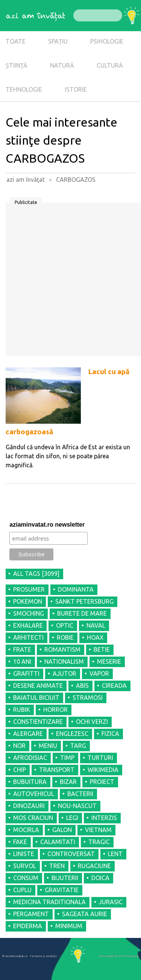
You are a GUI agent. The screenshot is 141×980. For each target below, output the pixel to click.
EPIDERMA (28, 926)
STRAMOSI (88, 698)
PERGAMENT (31, 914)
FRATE (22, 649)
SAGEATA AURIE (85, 914)
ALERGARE (28, 734)
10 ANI (22, 661)
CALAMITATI (58, 842)
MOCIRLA (26, 830)
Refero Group (129, 956)
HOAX (95, 637)
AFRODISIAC (30, 758)
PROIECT (102, 782)
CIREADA (114, 686)
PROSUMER (29, 589)
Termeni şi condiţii (43, 956)
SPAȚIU (58, 41)
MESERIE (109, 661)
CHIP (20, 770)
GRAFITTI (26, 673)
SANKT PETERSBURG (84, 601)
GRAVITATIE (62, 890)
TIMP (67, 758)
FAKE (20, 842)
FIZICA (110, 734)
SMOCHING (29, 613)
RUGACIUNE (94, 866)
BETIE (102, 649)
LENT (115, 854)
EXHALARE (28, 625)
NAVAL (96, 625)
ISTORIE (76, 89)
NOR (19, 746)
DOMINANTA (76, 589)
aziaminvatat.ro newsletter (47, 525)
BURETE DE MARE (82, 613)
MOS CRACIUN (33, 818)
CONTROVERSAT (71, 854)
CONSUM (26, 878)
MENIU (48, 746)
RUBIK (22, 710)
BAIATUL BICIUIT (36, 698)
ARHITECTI (28, 637)
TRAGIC (99, 842)
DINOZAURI (29, 806)
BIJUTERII (65, 878)
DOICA (100, 878)
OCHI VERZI (92, 722)
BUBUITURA (30, 782)
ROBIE (65, 637)
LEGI (72, 818)
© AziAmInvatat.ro (15, 956)
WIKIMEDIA (103, 770)
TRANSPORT (57, 770)
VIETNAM (98, 830)
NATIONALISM (64, 661)
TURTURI (100, 758)
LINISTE (24, 854)
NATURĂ (62, 65)
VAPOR (99, 673)
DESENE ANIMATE (38, 686)
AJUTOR (64, 673)
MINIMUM (69, 926)
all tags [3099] (36, 574)
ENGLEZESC (72, 734)
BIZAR (68, 782)
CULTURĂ (110, 65)
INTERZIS (104, 818)
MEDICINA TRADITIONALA (49, 902)
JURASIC (111, 902)
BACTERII (80, 794)
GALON (62, 830)
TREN (57, 866)
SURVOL (25, 866)
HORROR (55, 710)
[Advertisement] (70, 282)
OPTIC (65, 625)
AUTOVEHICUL (34, 794)
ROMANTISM (62, 649)
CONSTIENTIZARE (38, 722)
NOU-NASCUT (77, 806)
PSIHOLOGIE (107, 41)
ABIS (82, 686)
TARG (78, 746)
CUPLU (22, 890)
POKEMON (28, 601)
